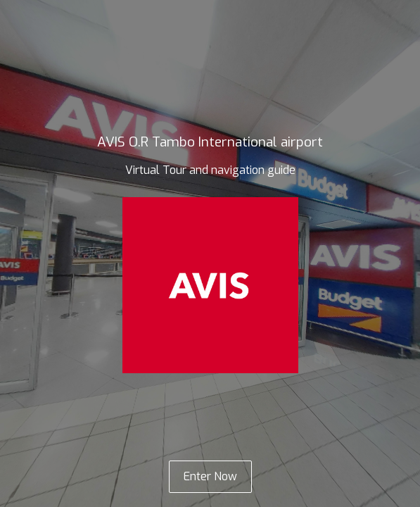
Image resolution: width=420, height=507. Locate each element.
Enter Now (210, 476)
